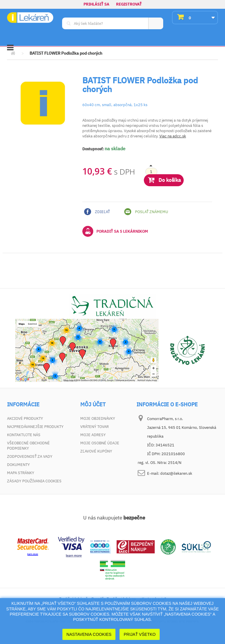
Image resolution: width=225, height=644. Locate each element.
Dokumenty (18, 465)
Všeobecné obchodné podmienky (28, 446)
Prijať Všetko (140, 634)
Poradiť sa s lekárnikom (115, 231)
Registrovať (129, 4)
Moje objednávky (98, 418)
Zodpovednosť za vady (30, 456)
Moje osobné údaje (100, 443)
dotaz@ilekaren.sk (176, 473)
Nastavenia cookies (89, 634)
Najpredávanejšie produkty (35, 427)
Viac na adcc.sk (173, 136)
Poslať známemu (146, 212)
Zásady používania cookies (34, 481)
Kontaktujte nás (24, 435)
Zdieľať (97, 212)
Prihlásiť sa (96, 4)
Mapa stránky (21, 473)
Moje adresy (93, 435)
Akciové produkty (25, 418)
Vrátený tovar (94, 427)
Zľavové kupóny (96, 451)
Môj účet (93, 405)
